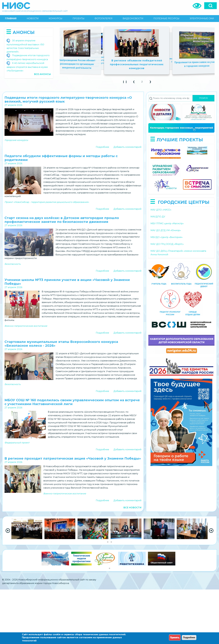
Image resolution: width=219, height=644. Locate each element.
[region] (109, 531)
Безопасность (13, 264)
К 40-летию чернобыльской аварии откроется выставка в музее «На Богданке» (27, 67)
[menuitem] (11, 19)
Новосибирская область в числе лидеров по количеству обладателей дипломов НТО (186, 62)
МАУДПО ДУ (158, 217)
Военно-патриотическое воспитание (26, 326)
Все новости (132, 508)
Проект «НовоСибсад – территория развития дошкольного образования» (47, 202)
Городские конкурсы (16, 140)
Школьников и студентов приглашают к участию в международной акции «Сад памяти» (88, 62)
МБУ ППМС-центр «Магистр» (167, 223)
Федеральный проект (17, 443)
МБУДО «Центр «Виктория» (167, 237)
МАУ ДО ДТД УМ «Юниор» (166, 230)
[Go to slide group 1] (108, 542)
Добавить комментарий (127, 147)
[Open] (210, 6)
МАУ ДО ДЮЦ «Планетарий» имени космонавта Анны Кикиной (178, 253)
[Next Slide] (211, 531)
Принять (175, 637)
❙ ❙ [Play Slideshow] (126, 83)
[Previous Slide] (8, 531)
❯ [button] (151, 83)
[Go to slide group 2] (111, 542)
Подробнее (102, 147)
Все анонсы (42, 74)
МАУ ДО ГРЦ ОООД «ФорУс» (167, 244)
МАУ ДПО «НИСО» (161, 210)
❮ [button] (135, 83)
